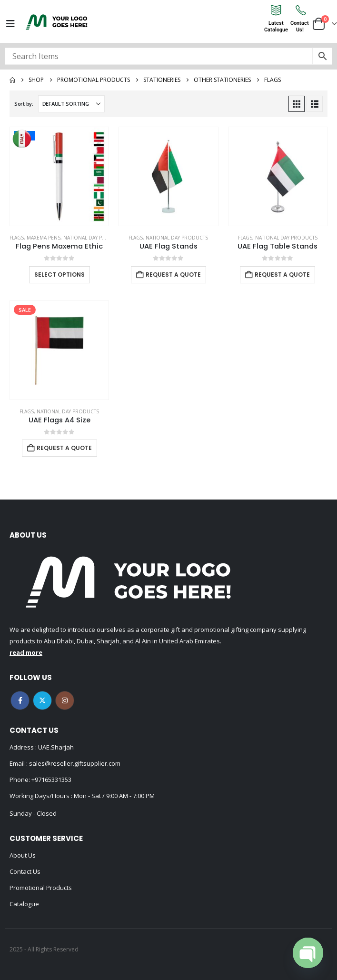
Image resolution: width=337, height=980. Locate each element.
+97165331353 (51, 780)
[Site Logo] (57, 22)
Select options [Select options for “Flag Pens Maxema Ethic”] (59, 275)
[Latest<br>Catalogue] (276, 10)
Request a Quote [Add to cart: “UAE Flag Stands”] (173, 275)
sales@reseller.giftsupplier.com (74, 763)
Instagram (65, 700)
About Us (23, 855)
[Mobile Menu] (10, 24)
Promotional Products (41, 888)
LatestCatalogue (276, 26)
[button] (297, 104)
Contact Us (25, 871)
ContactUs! (300, 26)
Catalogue (24, 904)
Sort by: (24, 104)
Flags (17, 238)
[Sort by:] (71, 104)
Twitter (42, 700)
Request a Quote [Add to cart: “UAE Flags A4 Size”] (64, 448)
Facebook (20, 700)
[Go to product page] (59, 176)
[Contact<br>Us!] (300, 10)
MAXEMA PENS (44, 238)
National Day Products (94, 238)
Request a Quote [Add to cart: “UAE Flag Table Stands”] (282, 275)
